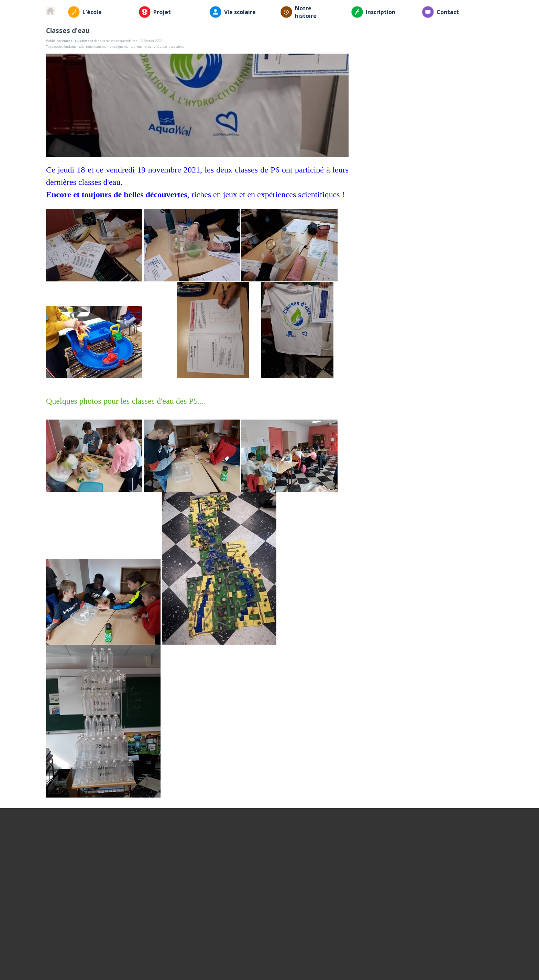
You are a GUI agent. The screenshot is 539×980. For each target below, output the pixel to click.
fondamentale (74, 47)
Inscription (381, 12)
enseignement (121, 47)
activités (155, 47)
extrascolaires (173, 47)
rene (89, 47)
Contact (448, 12)
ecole (58, 47)
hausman (101, 47)
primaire (140, 47)
